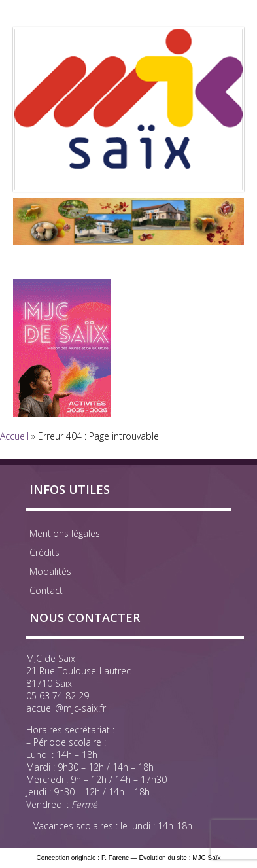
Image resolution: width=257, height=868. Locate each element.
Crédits (44, 552)
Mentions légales (65, 533)
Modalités (50, 571)
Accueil (14, 436)
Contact (46, 590)
